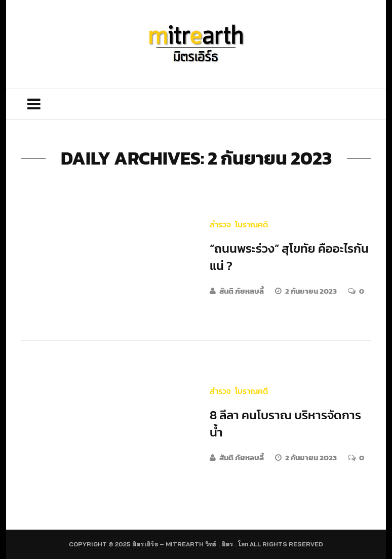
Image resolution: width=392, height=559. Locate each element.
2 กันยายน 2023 (312, 291)
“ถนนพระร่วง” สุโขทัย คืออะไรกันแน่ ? (289, 257)
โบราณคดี (251, 224)
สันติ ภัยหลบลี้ (242, 291)
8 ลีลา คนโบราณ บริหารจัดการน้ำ (285, 424)
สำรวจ (220, 224)
